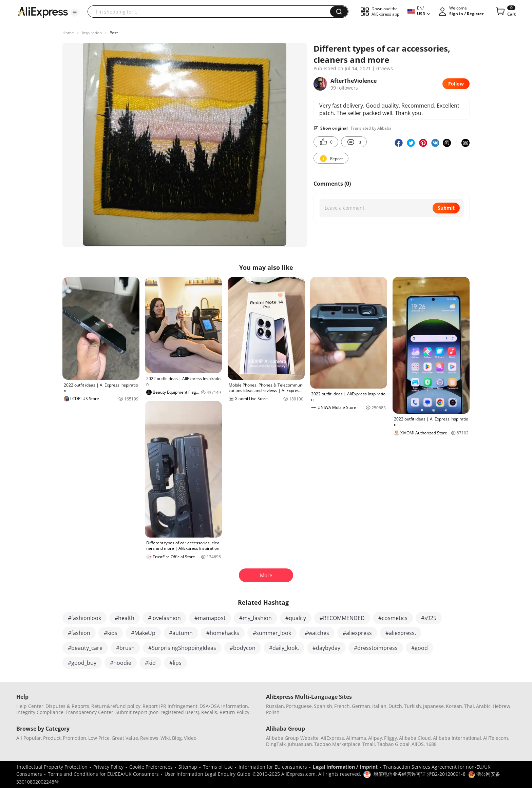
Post (114, 33)
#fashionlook (84, 618)
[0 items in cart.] (505, 12)
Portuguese (299, 706)
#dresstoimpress (376, 648)
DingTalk (276, 744)
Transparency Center (89, 712)
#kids (111, 633)
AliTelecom (496, 738)
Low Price (99, 738)
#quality (296, 618)
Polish (273, 712)
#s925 (429, 618)
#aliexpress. (401, 633)
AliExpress (332, 738)
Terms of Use (218, 767)
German (361, 706)
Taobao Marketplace (337, 744)
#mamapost (210, 618)
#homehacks (223, 633)
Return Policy (234, 712)
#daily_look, (284, 648)
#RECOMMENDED (342, 618)
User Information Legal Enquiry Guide (207, 774)
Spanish (323, 706)
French (342, 706)
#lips (175, 663)
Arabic (483, 706)
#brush (125, 648)
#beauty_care (85, 648)
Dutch (395, 706)
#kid (150, 663)
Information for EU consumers (273, 767)
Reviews (149, 738)
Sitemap (188, 767)
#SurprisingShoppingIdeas (182, 648)
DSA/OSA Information (224, 706)
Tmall (369, 744)
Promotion (74, 738)
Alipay (375, 738)
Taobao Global (393, 744)
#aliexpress (357, 633)
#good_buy (82, 663)
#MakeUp (143, 633)
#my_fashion (255, 618)
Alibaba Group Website (292, 738)
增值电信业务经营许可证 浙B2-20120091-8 (420, 774)
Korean (454, 706)
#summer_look (272, 633)
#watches (317, 633)
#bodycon (243, 648)
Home (68, 33)
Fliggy (391, 738)
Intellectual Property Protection (52, 767)
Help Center (30, 706)
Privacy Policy (108, 767)
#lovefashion (164, 618)
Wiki (165, 738)
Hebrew (501, 706)
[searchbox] (211, 12)
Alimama (356, 738)
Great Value (125, 738)
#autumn (181, 633)
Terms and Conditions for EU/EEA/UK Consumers (103, 774)
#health (125, 618)
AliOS (418, 744)
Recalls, (210, 712)
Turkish (413, 706)
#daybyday (326, 648)
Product (52, 738)
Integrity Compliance (40, 712)
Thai (469, 706)
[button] (75, 13)
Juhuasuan (300, 744)
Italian (379, 706)
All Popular (29, 738)
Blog (177, 738)
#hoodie (121, 663)
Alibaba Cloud (415, 738)
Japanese (433, 706)
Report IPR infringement (170, 706)
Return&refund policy (116, 706)
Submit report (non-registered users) (157, 712)
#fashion (79, 633)
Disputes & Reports (67, 706)
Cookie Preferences (151, 767)
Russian (275, 706)
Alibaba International (457, 738)
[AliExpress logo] (43, 12)
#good (420, 648)
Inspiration (92, 33)
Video (190, 738)
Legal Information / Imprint (345, 767)
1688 (431, 744)
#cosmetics (393, 618)
